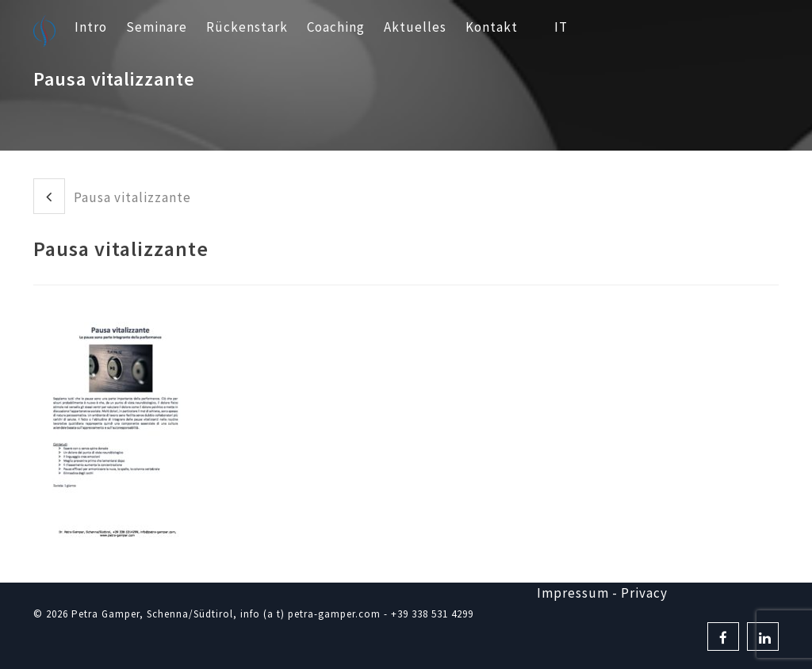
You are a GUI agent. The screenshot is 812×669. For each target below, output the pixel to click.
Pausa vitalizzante (112, 196)
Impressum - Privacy (602, 593)
